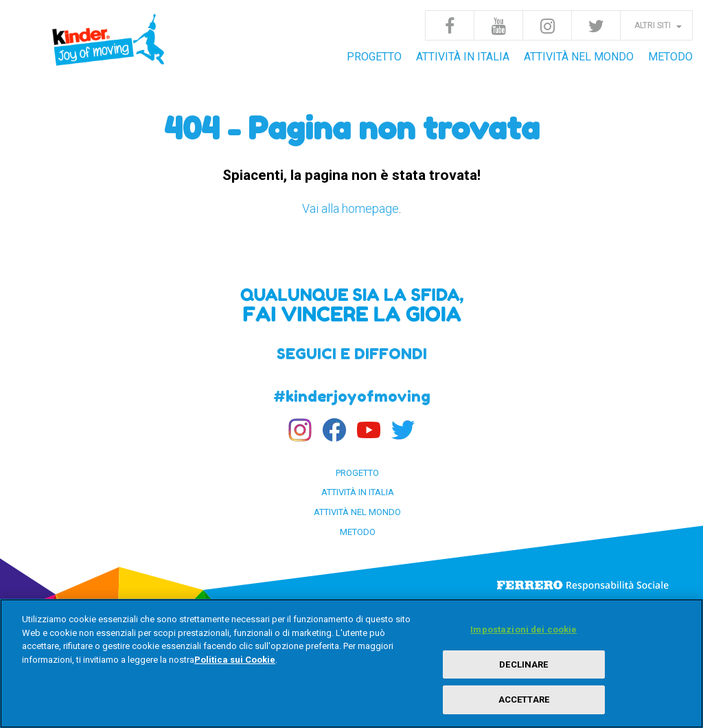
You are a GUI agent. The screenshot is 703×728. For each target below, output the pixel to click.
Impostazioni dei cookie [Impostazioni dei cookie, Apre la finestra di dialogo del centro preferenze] (523, 629)
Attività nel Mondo (579, 57)
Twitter (596, 25)
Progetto (374, 57)
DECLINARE (523, 664)
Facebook (450, 25)
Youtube (498, 25)
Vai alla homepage (350, 208)
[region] (351, 663)
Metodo (670, 57)
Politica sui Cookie (235, 660)
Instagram (547, 25)
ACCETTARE (524, 699)
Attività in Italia (463, 57)
